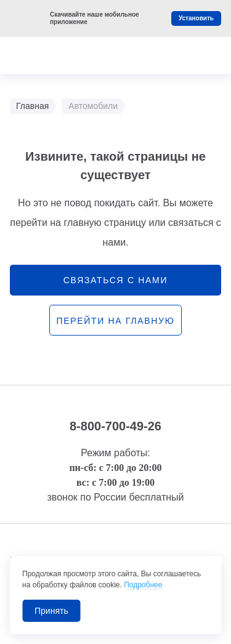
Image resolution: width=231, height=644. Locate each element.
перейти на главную (115, 321)
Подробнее (143, 585)
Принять (51, 611)
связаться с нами (115, 280)
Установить (196, 18)
